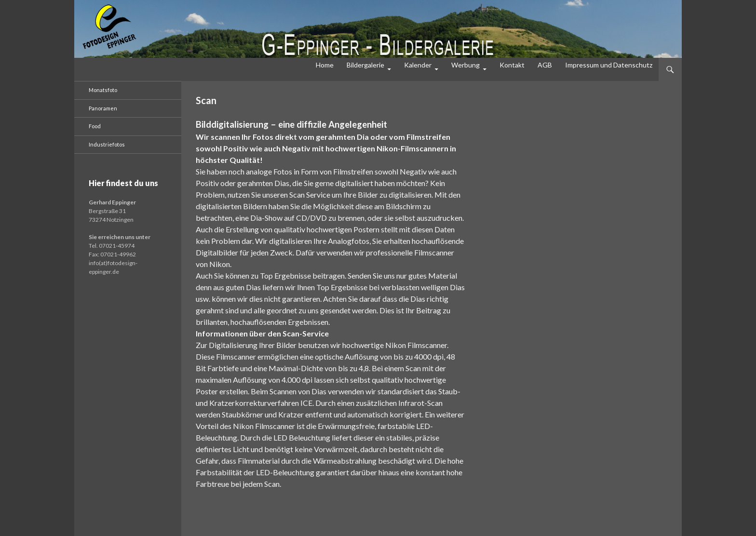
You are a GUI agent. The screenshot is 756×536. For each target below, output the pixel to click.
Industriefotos (107, 144)
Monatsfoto (103, 90)
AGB (545, 65)
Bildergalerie (365, 65)
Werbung (466, 65)
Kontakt (512, 65)
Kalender (418, 65)
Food (95, 126)
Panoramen (103, 108)
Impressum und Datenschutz (609, 65)
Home (325, 65)
